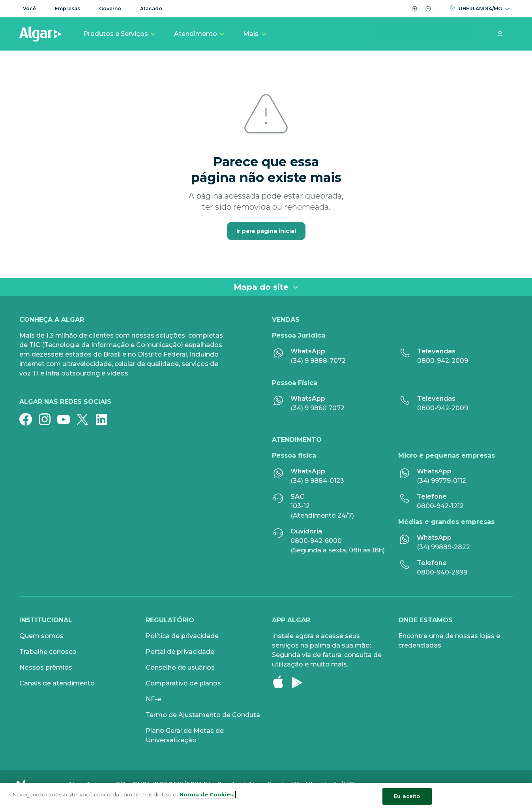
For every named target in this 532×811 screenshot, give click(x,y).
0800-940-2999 (442, 572)
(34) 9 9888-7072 (318, 361)
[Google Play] (300, 682)
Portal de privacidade (180, 652)
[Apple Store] (281, 682)
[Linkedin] (105, 419)
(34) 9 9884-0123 (317, 481)
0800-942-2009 (443, 361)
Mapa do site (266, 287)
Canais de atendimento (57, 683)
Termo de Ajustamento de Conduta (203, 715)
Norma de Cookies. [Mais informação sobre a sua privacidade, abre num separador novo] (207, 794)
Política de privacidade (182, 636)
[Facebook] (29, 419)
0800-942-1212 (440, 506)
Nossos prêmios (46, 667)
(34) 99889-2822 (443, 547)
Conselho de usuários (180, 667)
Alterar (424, 56)
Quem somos (41, 636)
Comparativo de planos (183, 683)
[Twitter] (86, 419)
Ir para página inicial (266, 231)
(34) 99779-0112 (441, 481)
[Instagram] (48, 419)
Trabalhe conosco (48, 652)
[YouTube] (67, 419)
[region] (266, 797)
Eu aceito (407, 796)
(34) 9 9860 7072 (318, 408)
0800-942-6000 (316, 541)
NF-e (153, 699)
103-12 (300, 506)
